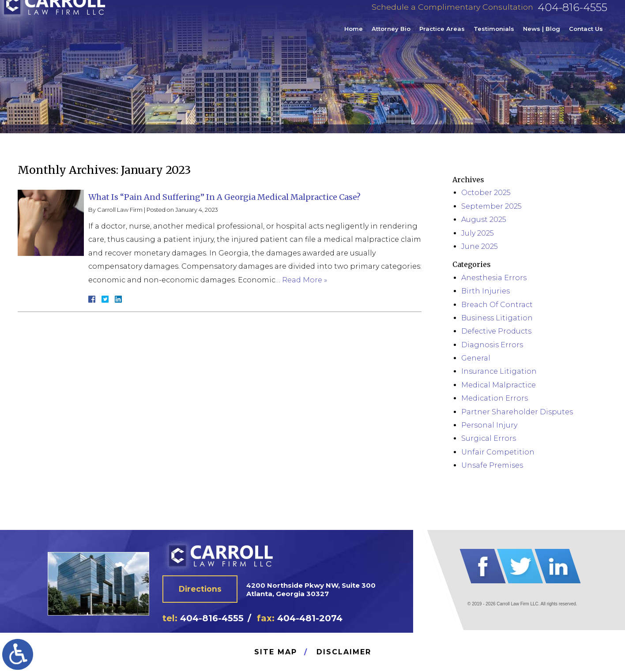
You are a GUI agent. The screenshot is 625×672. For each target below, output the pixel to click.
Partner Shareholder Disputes (517, 412)
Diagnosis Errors (492, 345)
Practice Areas (442, 37)
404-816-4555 (572, 16)
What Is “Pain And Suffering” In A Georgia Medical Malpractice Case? (224, 197)
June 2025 (480, 246)
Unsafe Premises (492, 465)
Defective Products (496, 331)
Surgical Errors (489, 438)
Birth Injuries (486, 291)
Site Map (276, 652)
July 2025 (478, 233)
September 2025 (491, 206)
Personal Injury (489, 425)
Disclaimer (344, 652)
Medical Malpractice (499, 385)
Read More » (305, 280)
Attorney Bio (391, 37)
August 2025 (484, 220)
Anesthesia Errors (494, 278)
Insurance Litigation (499, 371)
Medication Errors (495, 398)
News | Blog (542, 37)
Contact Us (586, 37)
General (476, 358)
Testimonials (494, 37)
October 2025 (486, 193)
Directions (203, 590)
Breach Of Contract (497, 305)
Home (354, 37)
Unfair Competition (498, 452)
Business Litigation (497, 318)
